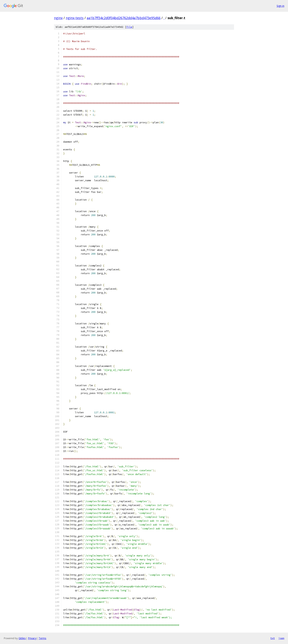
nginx (58, 18)
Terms (42, 638)
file (129, 27)
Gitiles (22, 638)
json (281, 638)
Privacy (32, 638)
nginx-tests (75, 18)
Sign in (280, 6)
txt (273, 638)
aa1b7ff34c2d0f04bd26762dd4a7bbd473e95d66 (124, 18)
